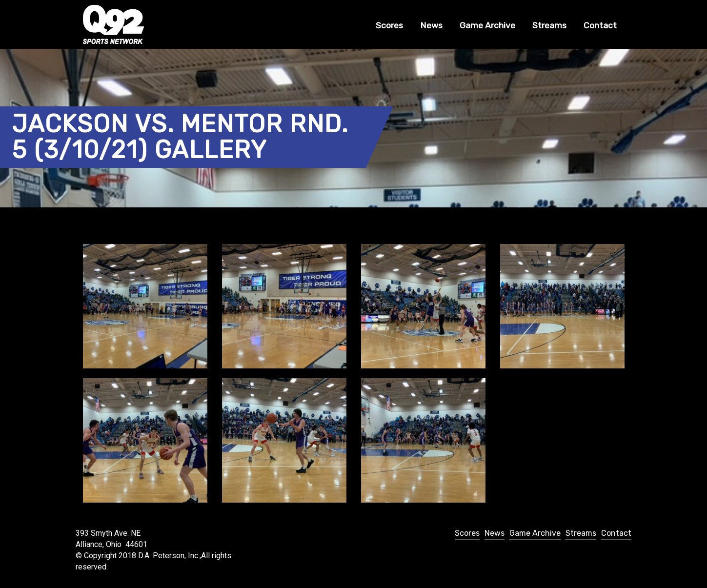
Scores (389, 25)
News (431, 25)
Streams (549, 25)
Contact (600, 25)
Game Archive (487, 25)
